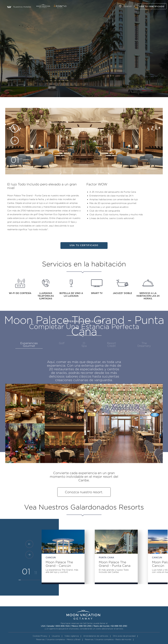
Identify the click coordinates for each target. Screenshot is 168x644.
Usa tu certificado (152, 7)
